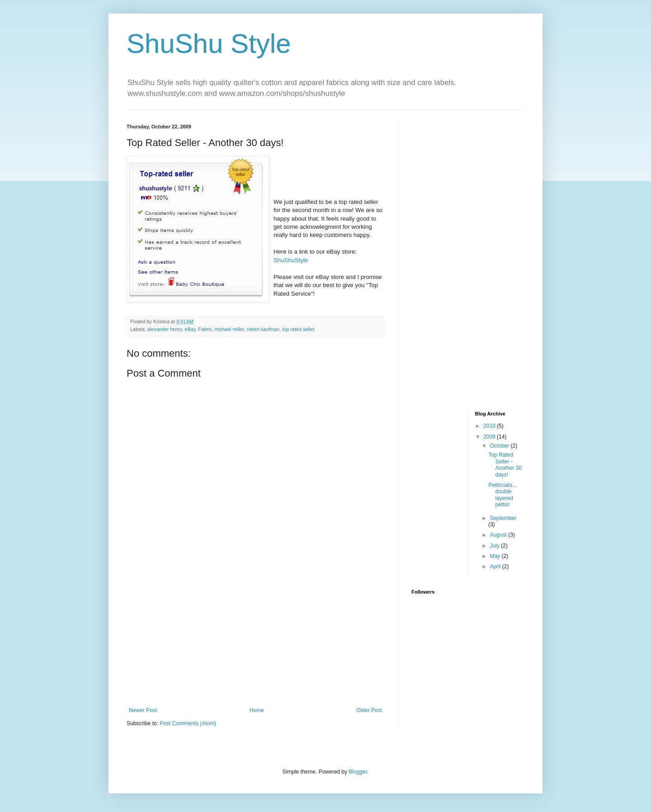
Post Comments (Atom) (188, 723)
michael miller (229, 329)
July (495, 546)
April (496, 567)
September (503, 518)
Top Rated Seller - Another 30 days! (505, 465)
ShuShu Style (209, 44)
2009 (490, 437)
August (499, 535)
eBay (190, 329)
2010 (490, 426)
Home (257, 710)
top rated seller (298, 329)
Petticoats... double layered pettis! (502, 495)
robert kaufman (263, 329)
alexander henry (165, 329)
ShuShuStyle (291, 260)
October (500, 446)
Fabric (205, 329)
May (495, 556)
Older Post (369, 710)
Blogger (358, 772)
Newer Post (143, 710)
